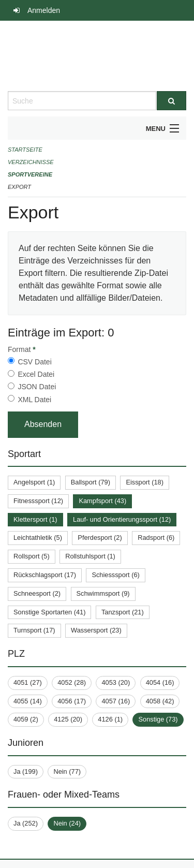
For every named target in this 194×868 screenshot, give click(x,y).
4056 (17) (72, 701)
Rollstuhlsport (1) (90, 556)
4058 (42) (160, 701)
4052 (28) (72, 682)
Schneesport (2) (37, 593)
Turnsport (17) (34, 630)
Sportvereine (30, 174)
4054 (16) (160, 682)
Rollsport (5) (32, 556)
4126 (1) (110, 719)
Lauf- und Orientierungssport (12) (122, 519)
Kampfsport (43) (102, 501)
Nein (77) (67, 771)
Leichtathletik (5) (38, 538)
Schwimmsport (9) (103, 593)
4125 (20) (68, 719)
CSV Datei (34, 362)
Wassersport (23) (96, 630)
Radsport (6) (156, 538)
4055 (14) (28, 701)
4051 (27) (28, 682)
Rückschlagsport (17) (45, 575)
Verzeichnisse (31, 162)
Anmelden (44, 10)
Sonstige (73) (158, 719)
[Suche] (172, 101)
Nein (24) (67, 823)
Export (19, 187)
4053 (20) (116, 682)
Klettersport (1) (35, 519)
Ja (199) (26, 771)
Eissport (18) (145, 482)
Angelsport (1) (34, 482)
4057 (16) (116, 701)
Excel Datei (36, 374)
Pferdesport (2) (100, 538)
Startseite (25, 150)
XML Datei (34, 400)
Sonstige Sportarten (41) (49, 612)
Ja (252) (26, 823)
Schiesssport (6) (115, 575)
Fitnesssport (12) (38, 501)
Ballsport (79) (91, 482)
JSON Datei (37, 387)
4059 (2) (26, 719)
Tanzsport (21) (123, 612)
